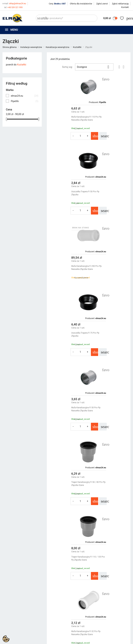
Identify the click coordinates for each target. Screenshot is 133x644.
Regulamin (75, 595)
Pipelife (24, 101)
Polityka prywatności (80, 591)
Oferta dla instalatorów (81, 4)
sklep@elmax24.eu (14, 4)
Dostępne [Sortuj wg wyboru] (94, 67)
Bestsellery (42, 599)
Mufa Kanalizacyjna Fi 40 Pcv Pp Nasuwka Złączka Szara (109, 491)
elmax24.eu (24, 96)
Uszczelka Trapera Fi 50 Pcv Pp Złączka (108, 118)
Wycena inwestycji (79, 603)
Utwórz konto (109, 599)
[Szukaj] (67, 18)
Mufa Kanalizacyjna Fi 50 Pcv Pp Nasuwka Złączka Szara (67, 268)
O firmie (73, 599)
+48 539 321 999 (13, 7)
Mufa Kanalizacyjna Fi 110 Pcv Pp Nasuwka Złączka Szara (68, 118)
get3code (87, 623)
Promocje (41, 591)
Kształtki (22, 65)
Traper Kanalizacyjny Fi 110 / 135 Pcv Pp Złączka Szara (67, 342)
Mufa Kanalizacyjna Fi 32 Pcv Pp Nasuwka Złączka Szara (109, 342)
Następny (119, 527)
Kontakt (125, 7)
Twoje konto (110, 585)
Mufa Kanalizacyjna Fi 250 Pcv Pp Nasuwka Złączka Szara (68, 193)
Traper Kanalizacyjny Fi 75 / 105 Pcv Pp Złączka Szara (67, 417)
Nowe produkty (44, 595)
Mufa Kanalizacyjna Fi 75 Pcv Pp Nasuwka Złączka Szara (109, 417)
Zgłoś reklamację (120, 4)
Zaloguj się (108, 595)
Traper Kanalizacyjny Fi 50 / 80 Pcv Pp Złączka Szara (108, 268)
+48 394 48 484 (14, 609)
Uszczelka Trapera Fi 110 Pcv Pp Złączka (67, 491)
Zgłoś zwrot (102, 4)
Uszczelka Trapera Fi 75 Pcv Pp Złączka (108, 193)
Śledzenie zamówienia (114, 591)
